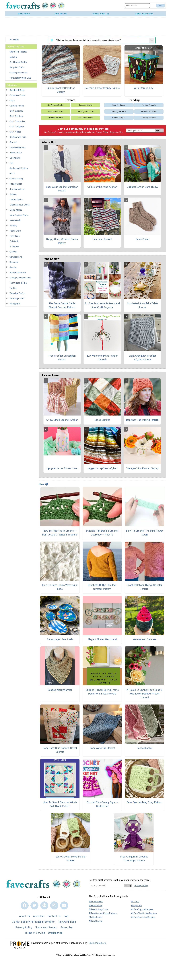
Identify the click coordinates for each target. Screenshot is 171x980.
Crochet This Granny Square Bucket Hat (102, 804)
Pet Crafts (14, 241)
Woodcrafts (15, 304)
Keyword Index (67, 922)
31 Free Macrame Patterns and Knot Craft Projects (102, 305)
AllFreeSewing (96, 921)
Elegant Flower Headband (102, 639)
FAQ (66, 916)
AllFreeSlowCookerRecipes (144, 913)
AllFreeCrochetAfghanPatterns (103, 913)
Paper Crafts (15, 231)
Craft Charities (16, 116)
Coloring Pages (17, 106)
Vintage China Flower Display (142, 468)
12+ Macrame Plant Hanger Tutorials (102, 358)
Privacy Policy (102, 132)
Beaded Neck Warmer (60, 690)
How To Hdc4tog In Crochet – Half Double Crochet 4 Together (60, 533)
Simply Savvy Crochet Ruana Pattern (62, 241)
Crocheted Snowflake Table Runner (142, 305)
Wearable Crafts (17, 293)
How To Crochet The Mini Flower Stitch (145, 533)
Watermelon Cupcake (145, 639)
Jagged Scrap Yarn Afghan (102, 468)
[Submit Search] (160, 6)
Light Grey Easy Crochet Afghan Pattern (142, 358)
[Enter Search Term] (137, 6)
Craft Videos (15, 132)
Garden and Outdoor (19, 168)
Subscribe (14, 39)
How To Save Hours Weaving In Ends (60, 587)
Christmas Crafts (17, 95)
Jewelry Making (17, 189)
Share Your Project (18, 52)
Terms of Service (35, 933)
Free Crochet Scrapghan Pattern (62, 358)
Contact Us (54, 916)
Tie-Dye (13, 288)
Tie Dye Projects (149, 105)
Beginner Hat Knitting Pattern (142, 420)
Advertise (39, 916)
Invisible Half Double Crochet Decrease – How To (102, 533)
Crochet (13, 142)
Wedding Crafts (17, 299)
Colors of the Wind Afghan (102, 187)
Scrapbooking (16, 257)
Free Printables (119, 105)
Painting (13, 226)
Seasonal (14, 262)
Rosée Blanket (144, 748)
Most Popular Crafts (19, 215)
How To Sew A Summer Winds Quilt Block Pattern (60, 804)
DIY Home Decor (85, 118)
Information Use (116, 132)
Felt (11, 163)
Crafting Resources (19, 73)
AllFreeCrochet (96, 902)
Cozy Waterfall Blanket (102, 748)
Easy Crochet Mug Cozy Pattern (144, 802)
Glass (12, 173)
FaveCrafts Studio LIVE (20, 78)
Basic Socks (142, 239)
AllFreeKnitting (96, 906)
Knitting (13, 194)
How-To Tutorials (149, 111)
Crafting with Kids (18, 137)
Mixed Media (16, 210)
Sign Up (159, 130)
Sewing (13, 267)
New (43, 484)
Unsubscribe (55, 933)
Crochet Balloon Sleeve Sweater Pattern (144, 587)
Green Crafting (16, 179)
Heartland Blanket (102, 239)
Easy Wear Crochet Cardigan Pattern (62, 189)
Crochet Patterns (56, 118)
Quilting (13, 252)
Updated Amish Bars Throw (142, 187)
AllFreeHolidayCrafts (98, 909)
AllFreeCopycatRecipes (142, 909)
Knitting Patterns (149, 118)
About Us (24, 916)
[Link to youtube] (64, 905)
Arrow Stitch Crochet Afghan (62, 420)
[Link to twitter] (34, 905)
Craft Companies (17, 121)
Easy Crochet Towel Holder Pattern (71, 859)
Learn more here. (98, 943)
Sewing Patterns (119, 111)
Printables (14, 246)
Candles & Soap (17, 90)
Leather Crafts (16, 200)
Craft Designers (17, 127)
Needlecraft (15, 220)
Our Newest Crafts (18, 62)
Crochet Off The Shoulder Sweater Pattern (102, 587)
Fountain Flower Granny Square (102, 88)
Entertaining (15, 158)
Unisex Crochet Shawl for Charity (61, 90)
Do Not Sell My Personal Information (33, 922)
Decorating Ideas (18, 147)
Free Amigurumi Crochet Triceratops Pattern (134, 859)
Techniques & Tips (18, 283)
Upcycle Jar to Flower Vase (62, 468)
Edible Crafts (16, 153)
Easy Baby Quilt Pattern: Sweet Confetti (60, 750)
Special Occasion (18, 272)
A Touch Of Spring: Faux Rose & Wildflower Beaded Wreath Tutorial (144, 694)
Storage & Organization (20, 278)
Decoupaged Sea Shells (60, 639)
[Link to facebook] (25, 905)
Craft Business (16, 111)
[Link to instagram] (54, 905)
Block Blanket (102, 420)
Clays (12, 101)
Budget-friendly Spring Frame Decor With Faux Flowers (102, 692)
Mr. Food (135, 902)
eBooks (13, 57)
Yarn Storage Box (144, 88)
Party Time (15, 236)
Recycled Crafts (17, 67)
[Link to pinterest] (44, 905)
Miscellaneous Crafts (20, 205)
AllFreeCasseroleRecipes (143, 917)
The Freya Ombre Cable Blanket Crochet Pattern (62, 305)
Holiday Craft (16, 184)
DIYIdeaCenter (96, 917)
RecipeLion (136, 906)
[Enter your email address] (106, 886)
